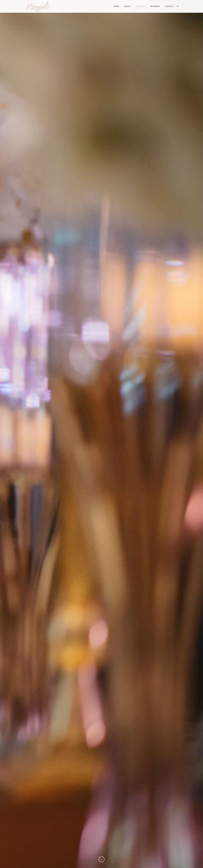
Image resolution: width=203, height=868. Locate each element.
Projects (141, 6)
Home (48, 6)
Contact (169, 6)
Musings (155, 6)
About (127, 6)
